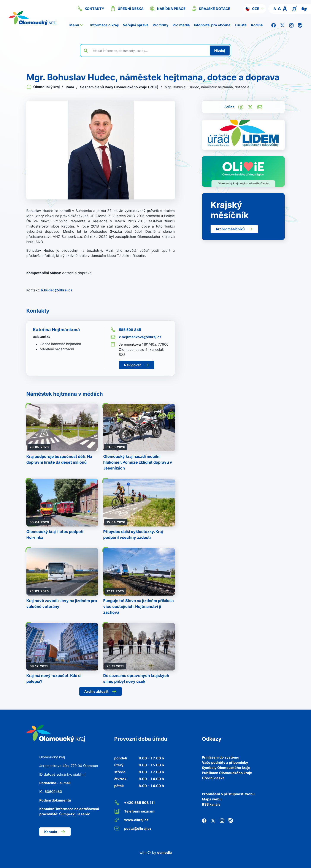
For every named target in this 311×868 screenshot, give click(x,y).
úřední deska (127, 9)
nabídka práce (168, 9)
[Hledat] (220, 51)
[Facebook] (274, 25)
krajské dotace (211, 9)
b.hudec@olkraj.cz (57, 290)
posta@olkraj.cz (133, 828)
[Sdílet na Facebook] (241, 107)
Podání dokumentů (55, 800)
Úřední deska (213, 778)
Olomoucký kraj (43, 87)
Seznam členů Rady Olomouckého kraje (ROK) (120, 87)
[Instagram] (291, 25)
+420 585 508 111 (135, 803)
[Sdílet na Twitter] (250, 107)
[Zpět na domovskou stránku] (56, 733)
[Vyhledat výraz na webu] (149, 51)
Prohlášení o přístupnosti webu (228, 794)
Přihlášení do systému (221, 757)
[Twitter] (282, 25)
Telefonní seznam (134, 811)
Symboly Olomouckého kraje (226, 768)
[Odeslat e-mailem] (260, 107)
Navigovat (137, 365)
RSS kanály (211, 804)
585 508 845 (126, 330)
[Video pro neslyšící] (304, 8)
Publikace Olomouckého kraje (227, 773)
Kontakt (55, 832)
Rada (70, 87)
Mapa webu (212, 799)
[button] (255, 9)
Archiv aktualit (101, 691)
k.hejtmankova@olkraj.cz (136, 337)
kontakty (91, 9)
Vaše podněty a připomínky (225, 762)
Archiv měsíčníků (234, 229)
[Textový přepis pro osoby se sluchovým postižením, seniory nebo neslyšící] (295, 8)
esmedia (164, 852)
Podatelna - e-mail (55, 783)
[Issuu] (300, 25)
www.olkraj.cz (131, 820)
